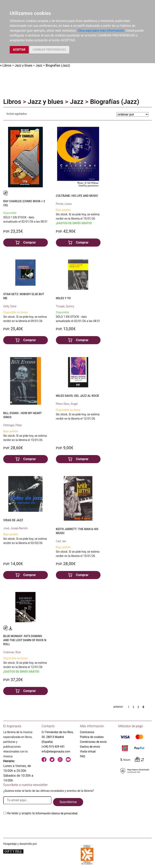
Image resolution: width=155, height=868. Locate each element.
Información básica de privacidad (56, 813)
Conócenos (87, 732)
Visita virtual (88, 751)
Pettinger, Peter (13, 425)
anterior (118, 707)
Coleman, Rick (12, 652)
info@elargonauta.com (56, 751)
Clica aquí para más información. (101, 31)
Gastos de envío (90, 747)
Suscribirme (68, 802)
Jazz (39, 65)
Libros (7, 65)
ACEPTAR (19, 50)
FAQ (82, 756)
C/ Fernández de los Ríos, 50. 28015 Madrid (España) (58, 737)
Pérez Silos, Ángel (67, 404)
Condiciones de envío (93, 742)
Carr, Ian (61, 541)
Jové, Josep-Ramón (15, 528)
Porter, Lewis (64, 204)
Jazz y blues (24, 65)
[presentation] (34, 825)
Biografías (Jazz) (58, 65)
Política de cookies (92, 737)
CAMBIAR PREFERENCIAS (49, 50)
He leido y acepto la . (42, 813)
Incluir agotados (17, 114)
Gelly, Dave (10, 306)
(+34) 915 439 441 (53, 747)
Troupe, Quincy (65, 306)
